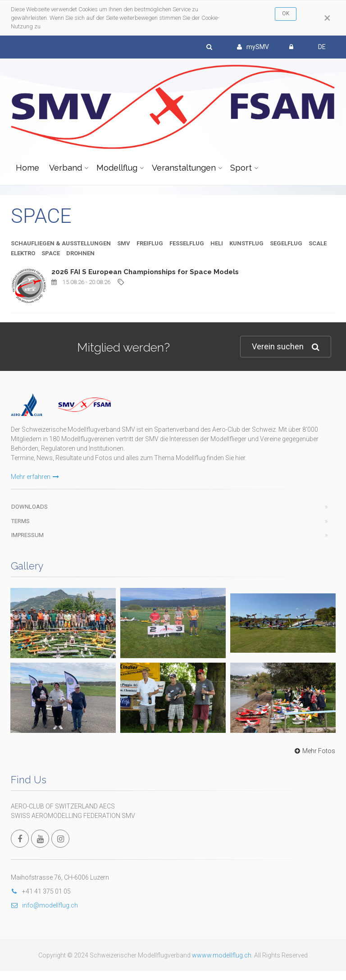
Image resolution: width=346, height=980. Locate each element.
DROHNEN (80, 253)
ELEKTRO (23, 253)
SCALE (318, 243)
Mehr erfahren (35, 477)
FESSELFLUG (187, 243)
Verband (66, 168)
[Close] (327, 18)
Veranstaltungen (184, 168)
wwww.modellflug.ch (222, 955)
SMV (124, 243)
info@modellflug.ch (44, 905)
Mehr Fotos (314, 751)
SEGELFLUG (286, 243)
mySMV (253, 47)
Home (27, 168)
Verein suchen (286, 347)
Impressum (27, 535)
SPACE (51, 253)
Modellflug (117, 168)
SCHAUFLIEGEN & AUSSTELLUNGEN (61, 243)
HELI (217, 243)
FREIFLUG (150, 243)
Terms (20, 521)
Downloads (30, 507)
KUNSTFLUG (246, 243)
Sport (241, 168)
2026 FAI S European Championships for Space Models (145, 272)
